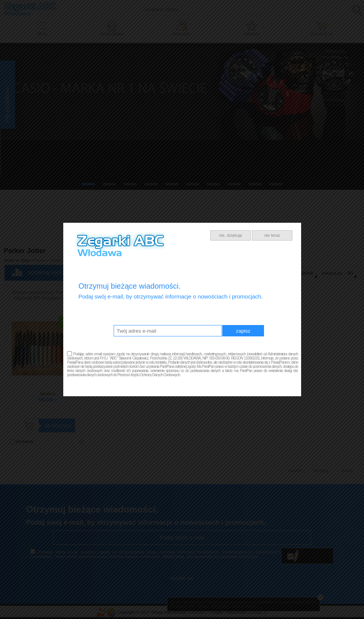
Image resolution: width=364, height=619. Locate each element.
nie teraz (272, 235)
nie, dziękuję (230, 235)
